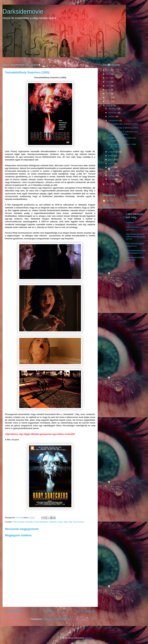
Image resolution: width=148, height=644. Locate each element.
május (111, 163)
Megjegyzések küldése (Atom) (56, 619)
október (112, 116)
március (112, 171)
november (113, 113)
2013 (108, 184)
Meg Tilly (68, 522)
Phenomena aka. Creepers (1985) (123, 124)
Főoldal (49, 611)
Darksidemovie (23, 11)
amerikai (29, 522)
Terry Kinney (78, 522)
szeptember (114, 120)
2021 (108, 78)
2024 (108, 70)
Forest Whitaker (41, 522)
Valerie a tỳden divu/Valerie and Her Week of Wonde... (122, 139)
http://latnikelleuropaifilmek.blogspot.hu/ (136, 252)
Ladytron (130, 222)
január (111, 179)
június (111, 159)
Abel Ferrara (18, 522)
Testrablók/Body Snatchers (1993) (123, 128)
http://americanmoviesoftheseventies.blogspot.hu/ (136, 236)
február (112, 175)
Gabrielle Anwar (56, 522)
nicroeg (110, 201)
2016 (108, 97)
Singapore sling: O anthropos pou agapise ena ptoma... (123, 133)
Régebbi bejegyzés (85, 611)
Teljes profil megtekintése (109, 206)
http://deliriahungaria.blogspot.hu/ (135, 245)
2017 (108, 93)
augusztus (113, 152)
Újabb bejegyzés (14, 611)
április (111, 167)
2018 (108, 90)
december (113, 109)
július (111, 156)
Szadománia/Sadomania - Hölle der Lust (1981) (122, 146)
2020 (108, 82)
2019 (108, 86)
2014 (108, 105)
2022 (108, 74)
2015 (108, 101)
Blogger (88, 638)
